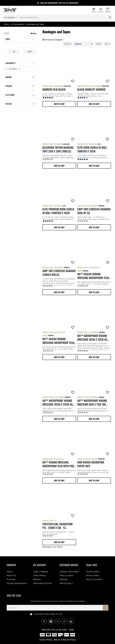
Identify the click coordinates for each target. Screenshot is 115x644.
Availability (10, 63)
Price (8, 39)
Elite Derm (10, 95)
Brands (9, 77)
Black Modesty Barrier (91, 89)
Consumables (18, 24)
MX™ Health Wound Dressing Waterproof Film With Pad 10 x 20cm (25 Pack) (58, 341)
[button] (59, 104)
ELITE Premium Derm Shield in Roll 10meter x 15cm (58, 211)
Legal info (92, 565)
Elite (99, 144)
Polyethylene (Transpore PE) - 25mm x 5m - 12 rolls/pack (58, 526)
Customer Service (69, 565)
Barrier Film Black (54, 89)
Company (11, 565)
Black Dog (67, 86)
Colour (9, 86)
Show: (99, 44)
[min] (14, 52)
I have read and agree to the (58, 614)
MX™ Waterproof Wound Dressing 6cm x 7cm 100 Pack (92, 402)
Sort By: (68, 44)
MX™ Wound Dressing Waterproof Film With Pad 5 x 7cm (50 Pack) (59, 464)
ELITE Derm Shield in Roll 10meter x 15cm (92, 149)
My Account (40, 565)
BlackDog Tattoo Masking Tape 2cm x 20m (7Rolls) (58, 149)
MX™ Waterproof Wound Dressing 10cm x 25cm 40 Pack (58, 402)
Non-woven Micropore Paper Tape (91, 464)
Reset (34, 33)
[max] (29, 52)
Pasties (9, 104)
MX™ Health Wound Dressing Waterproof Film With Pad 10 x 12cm (93, 276)
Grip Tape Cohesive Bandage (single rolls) (59, 273)
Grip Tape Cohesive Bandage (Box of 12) (94, 211)
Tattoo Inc (101, 459)
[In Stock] (7, 69)
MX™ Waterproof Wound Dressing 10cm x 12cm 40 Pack (92, 338)
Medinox (101, 206)
